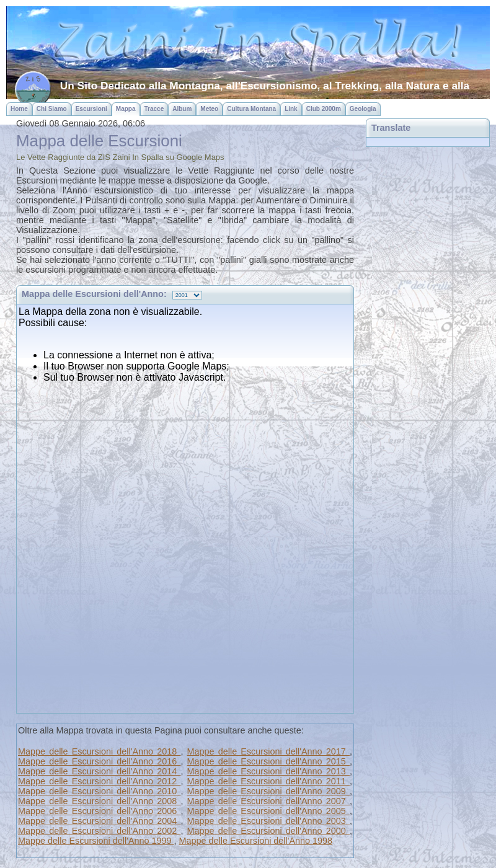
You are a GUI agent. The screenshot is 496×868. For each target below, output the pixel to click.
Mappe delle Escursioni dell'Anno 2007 (268, 801)
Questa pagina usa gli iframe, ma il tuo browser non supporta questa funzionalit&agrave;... (185, 508)
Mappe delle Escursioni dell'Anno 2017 (268, 751)
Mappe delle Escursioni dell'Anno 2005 (268, 811)
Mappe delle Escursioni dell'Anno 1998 (256, 841)
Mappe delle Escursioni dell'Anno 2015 (268, 761)
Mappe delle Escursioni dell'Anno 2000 (268, 831)
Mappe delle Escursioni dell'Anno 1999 (96, 841)
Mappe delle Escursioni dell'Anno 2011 (268, 781)
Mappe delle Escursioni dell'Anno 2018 (99, 751)
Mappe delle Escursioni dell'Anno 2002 (99, 831)
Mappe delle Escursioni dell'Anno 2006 (99, 811)
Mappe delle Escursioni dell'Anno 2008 (99, 801)
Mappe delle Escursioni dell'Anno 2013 (268, 771)
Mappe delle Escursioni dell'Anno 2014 (99, 771)
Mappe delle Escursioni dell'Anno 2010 (99, 791)
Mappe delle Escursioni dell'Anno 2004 (99, 821)
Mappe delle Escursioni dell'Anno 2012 (99, 781)
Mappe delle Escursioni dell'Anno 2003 (268, 821)
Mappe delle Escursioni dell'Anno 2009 (268, 791)
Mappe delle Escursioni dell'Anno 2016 (99, 761)
